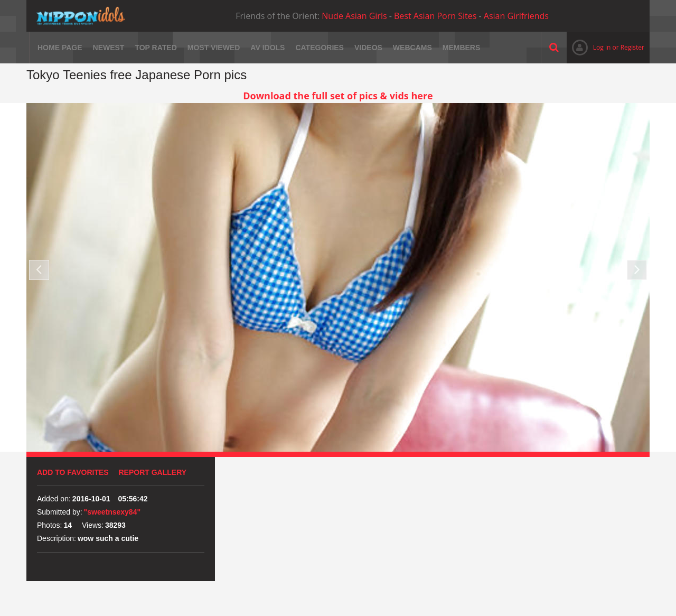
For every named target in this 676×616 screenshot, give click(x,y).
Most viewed (214, 48)
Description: (57, 538)
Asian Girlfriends (516, 16)
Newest (109, 48)
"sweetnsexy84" (112, 512)
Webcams (412, 48)
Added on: (54, 499)
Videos (368, 48)
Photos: (49, 525)
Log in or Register (605, 47)
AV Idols (267, 48)
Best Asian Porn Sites (435, 16)
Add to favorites (73, 472)
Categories (320, 48)
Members (462, 48)
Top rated (156, 48)
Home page (60, 48)
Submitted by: (60, 512)
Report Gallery (153, 472)
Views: (93, 525)
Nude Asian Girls (354, 16)
